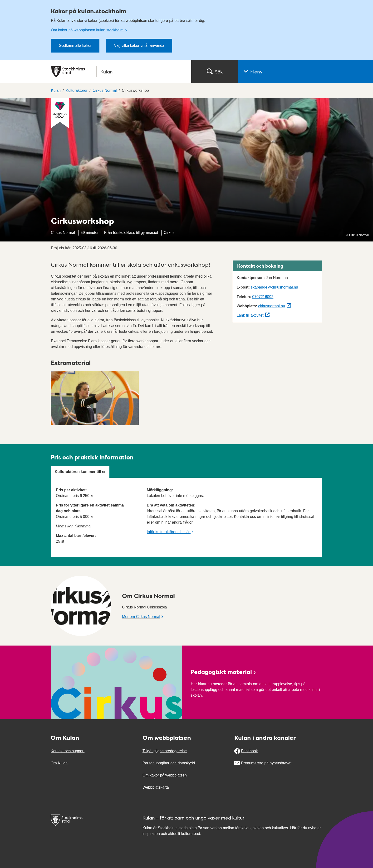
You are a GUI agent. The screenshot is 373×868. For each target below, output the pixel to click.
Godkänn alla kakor (75, 46)
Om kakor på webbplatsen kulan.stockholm (88, 30)
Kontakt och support (68, 751)
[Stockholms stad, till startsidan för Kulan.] (118, 72)
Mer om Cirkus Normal (141, 617)
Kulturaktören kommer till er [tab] (80, 472)
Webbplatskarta (156, 787)
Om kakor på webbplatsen (165, 775)
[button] (305, 72)
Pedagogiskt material (224, 672)
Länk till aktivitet (250, 315)
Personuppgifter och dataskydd (169, 763)
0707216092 (263, 297)
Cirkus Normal (63, 233)
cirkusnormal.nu (272, 306)
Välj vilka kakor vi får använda (139, 46)
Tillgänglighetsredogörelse (165, 751)
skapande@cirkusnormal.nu (274, 287)
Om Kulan (59, 763)
